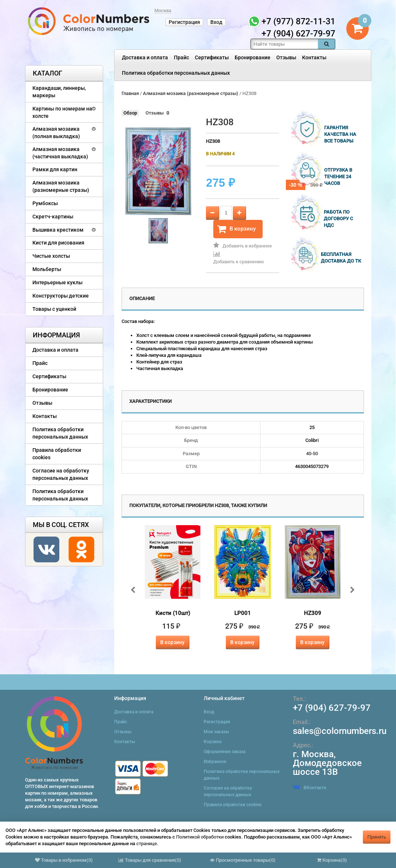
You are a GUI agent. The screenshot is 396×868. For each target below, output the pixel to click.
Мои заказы (216, 732)
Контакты (314, 57)
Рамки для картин (55, 169)
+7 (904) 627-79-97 (332, 708)
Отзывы (286, 57)
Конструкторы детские (61, 296)
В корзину (236, 229)
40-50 (312, 454)
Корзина (213, 742)
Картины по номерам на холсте (62, 112)
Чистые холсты (51, 256)
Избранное (215, 762)
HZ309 (313, 613)
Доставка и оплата (145, 57)
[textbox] (284, 44)
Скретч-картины (53, 217)
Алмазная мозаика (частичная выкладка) (60, 153)
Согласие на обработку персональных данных (61, 474)
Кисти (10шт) (173, 613)
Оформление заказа (225, 752)
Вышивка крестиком (58, 230)
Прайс (181, 57)
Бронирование (253, 57)
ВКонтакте (309, 788)
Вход (216, 22)
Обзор (130, 113)
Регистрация (184, 22)
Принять (377, 837)
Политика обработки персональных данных (176, 73)
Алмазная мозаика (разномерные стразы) (61, 186)
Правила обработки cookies (57, 454)
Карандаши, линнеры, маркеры (59, 92)
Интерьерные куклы (57, 282)
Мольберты (47, 269)
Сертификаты (212, 57)
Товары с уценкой (54, 309)
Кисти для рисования (58, 243)
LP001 (243, 613)
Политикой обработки (200, 837)
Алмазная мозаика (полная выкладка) (56, 133)
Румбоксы (45, 203)
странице (147, 844)
